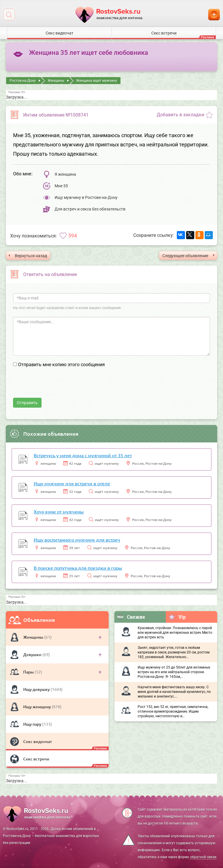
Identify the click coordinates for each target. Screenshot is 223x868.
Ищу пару (33, 724)
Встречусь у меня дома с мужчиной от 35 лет (83, 455)
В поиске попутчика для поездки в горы (78, 568)
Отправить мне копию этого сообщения (61, 365)
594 (73, 236)
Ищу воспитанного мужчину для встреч (77, 540)
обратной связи (203, 857)
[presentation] (57, 386)
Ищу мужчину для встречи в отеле (72, 483)
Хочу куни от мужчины (59, 511)
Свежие (131, 617)
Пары (29, 672)
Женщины (34, 637)
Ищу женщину (37, 707)
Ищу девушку (37, 689)
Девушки (33, 654)
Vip (177, 617)
